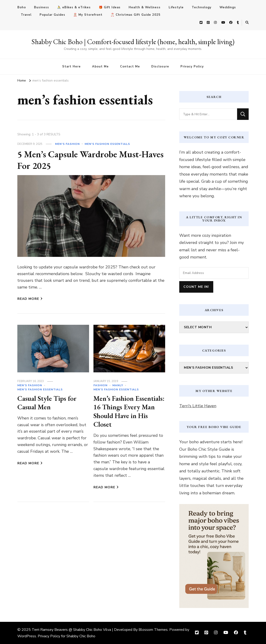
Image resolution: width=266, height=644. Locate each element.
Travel (26, 15)
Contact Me (130, 67)
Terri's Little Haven (198, 406)
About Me (100, 67)
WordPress (27, 636)
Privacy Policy (192, 67)
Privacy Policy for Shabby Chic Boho (66, 636)
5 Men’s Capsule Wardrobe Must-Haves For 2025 (91, 160)
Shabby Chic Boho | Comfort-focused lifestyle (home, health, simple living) (133, 42)
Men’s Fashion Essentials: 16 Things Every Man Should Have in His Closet (129, 411)
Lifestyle (176, 7)
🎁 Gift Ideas (110, 7)
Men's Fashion (67, 144)
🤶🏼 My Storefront (88, 15)
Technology (202, 7)
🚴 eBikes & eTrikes (74, 7)
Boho (22, 7)
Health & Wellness (145, 7)
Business (42, 7)
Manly (118, 385)
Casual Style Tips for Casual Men (47, 403)
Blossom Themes (153, 630)
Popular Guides (52, 15)
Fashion (101, 385)
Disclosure (160, 67)
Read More (30, 299)
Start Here (71, 67)
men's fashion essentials (107, 144)
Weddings (228, 7)
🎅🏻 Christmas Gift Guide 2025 (136, 15)
